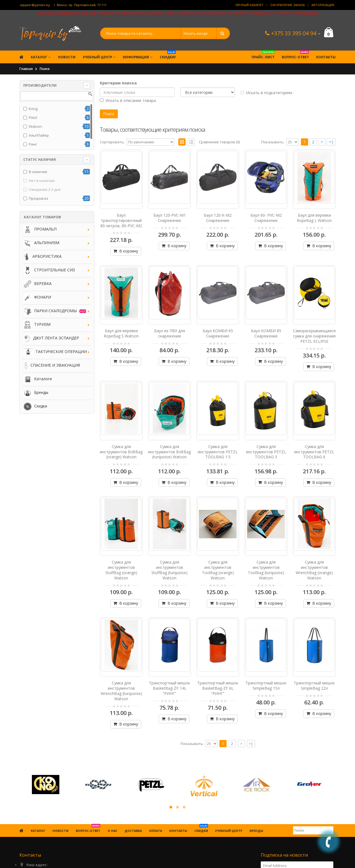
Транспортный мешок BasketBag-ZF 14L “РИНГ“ (169, 688)
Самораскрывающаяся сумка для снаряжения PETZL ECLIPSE (314, 336)
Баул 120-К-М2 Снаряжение (218, 218)
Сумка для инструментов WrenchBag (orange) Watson (314, 570)
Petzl (33, 117)
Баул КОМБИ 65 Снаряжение (218, 333)
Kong (33, 109)
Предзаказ (39, 198)
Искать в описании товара (128, 100)
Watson (35, 126)
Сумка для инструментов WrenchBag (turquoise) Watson (121, 691)
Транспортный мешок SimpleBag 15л (266, 686)
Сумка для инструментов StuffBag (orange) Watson (121, 570)
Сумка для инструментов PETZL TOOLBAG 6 (314, 452)
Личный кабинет (249, 5)
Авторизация (323, 5)
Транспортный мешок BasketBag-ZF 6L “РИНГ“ (218, 688)
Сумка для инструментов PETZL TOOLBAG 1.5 (218, 452)
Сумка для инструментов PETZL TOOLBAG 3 (266, 452)
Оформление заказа (287, 5)
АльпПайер (39, 135)
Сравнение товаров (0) (219, 142)
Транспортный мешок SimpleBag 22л (314, 686)
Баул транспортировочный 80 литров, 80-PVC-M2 (121, 220)
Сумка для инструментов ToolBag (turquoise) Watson (266, 570)
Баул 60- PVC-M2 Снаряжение (266, 218)
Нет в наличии (42, 181)
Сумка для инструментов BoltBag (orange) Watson (121, 452)
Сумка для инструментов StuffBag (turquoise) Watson (169, 570)
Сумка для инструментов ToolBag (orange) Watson (218, 570)
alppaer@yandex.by (35, 5)
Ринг (33, 144)
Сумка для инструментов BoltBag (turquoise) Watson (169, 452)
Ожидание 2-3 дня (45, 189)
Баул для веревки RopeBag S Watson (121, 333)
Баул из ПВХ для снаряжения (170, 333)
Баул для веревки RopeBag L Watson (314, 218)
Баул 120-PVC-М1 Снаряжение (170, 218)
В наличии (38, 172)
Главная (26, 69)
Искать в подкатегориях (266, 93)
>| (331, 142)
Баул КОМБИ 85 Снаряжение (266, 333)
